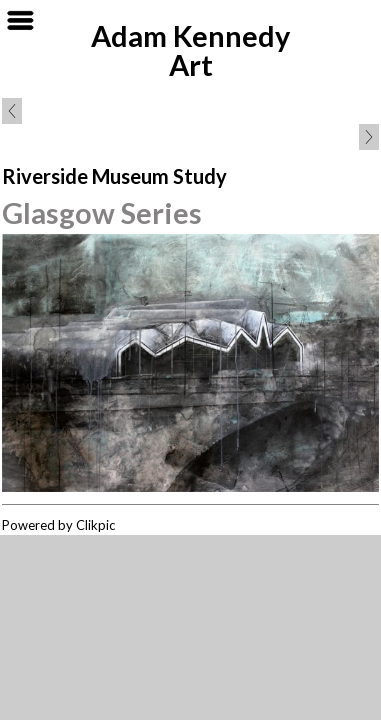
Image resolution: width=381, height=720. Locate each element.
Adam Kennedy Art (190, 50)
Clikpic (95, 525)
